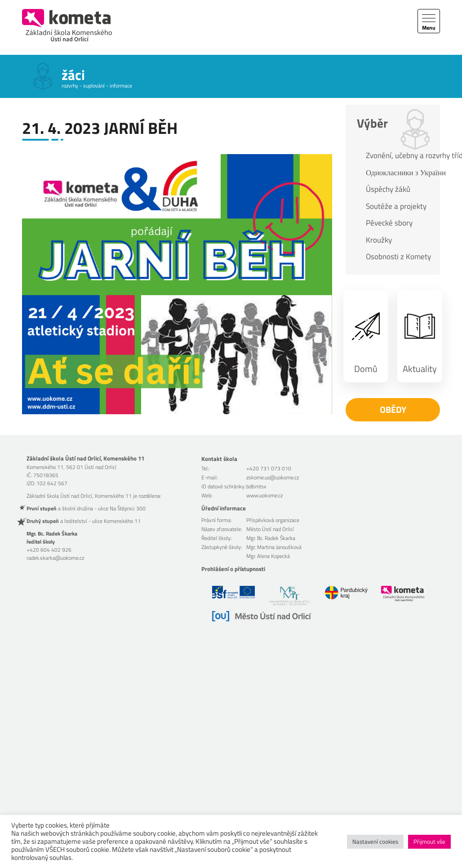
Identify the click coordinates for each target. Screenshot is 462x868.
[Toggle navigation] (429, 21)
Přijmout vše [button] (429, 841)
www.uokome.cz (264, 495)
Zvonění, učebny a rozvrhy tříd (398, 155)
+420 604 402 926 (49, 550)
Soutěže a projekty (396, 206)
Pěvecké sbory (389, 223)
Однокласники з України (398, 173)
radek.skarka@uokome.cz (55, 558)
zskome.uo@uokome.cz (273, 477)
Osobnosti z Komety (398, 257)
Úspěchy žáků (388, 189)
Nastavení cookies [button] (375, 841)
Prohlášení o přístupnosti (233, 569)
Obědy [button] (393, 410)
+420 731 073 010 (269, 468)
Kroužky (379, 240)
